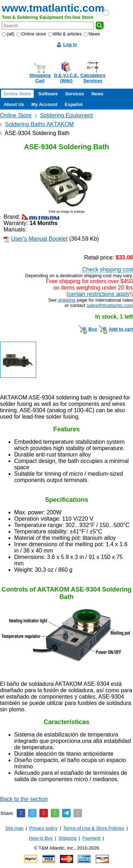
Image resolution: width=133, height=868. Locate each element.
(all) (8, 34)
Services (74, 94)
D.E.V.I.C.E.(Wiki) (66, 78)
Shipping (68, 838)
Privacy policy (43, 828)
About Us (14, 104)
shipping (67, 300)
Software (48, 94)
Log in (70, 44)
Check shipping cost (108, 270)
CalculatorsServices (93, 78)
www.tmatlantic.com (53, 8)
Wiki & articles (65, 34)
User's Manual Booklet (39, 239)
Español (74, 104)
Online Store (17, 94)
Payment (91, 838)
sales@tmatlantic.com (110, 305)
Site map (14, 828)
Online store (31, 34)
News (92, 34)
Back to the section (24, 799)
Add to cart (121, 329)
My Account (45, 104)
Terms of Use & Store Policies (94, 828)
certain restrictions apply (99, 294)
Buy (93, 329)
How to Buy (41, 838)
